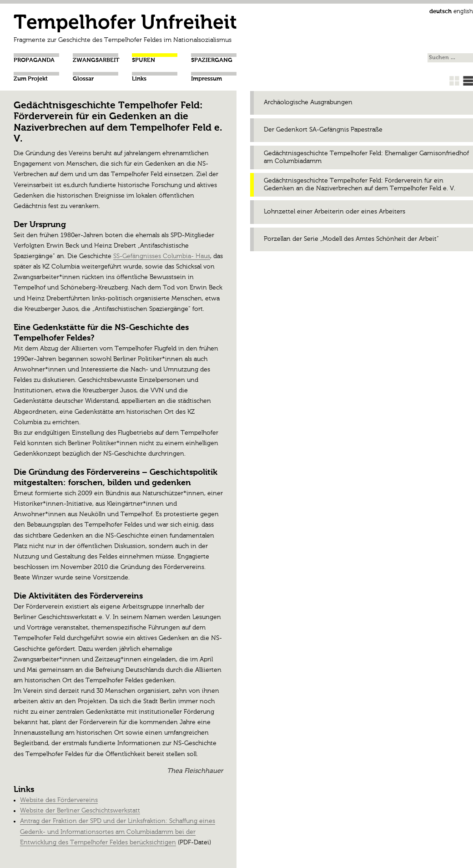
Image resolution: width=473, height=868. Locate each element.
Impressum (206, 79)
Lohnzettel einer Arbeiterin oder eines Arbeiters (335, 212)
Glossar (83, 79)
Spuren (143, 60)
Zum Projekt (31, 79)
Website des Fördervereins (59, 800)
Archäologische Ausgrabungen (308, 102)
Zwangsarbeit (96, 60)
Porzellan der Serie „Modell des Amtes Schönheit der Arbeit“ (351, 239)
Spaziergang (212, 60)
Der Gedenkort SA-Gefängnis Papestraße (323, 130)
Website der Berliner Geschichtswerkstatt (80, 811)
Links (139, 79)
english (463, 12)
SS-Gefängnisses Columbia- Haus (162, 256)
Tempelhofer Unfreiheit (125, 23)
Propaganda (34, 60)
